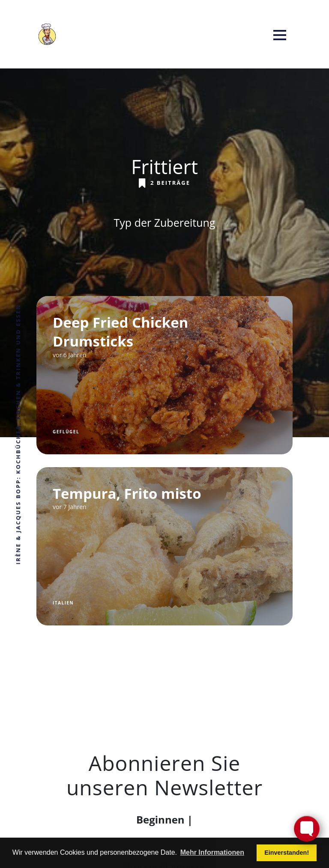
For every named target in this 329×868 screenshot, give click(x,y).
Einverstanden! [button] (287, 853)
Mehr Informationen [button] (212, 852)
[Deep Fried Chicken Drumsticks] (164, 375)
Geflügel (66, 432)
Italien (63, 603)
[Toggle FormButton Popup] (307, 829)
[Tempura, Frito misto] (164, 546)
